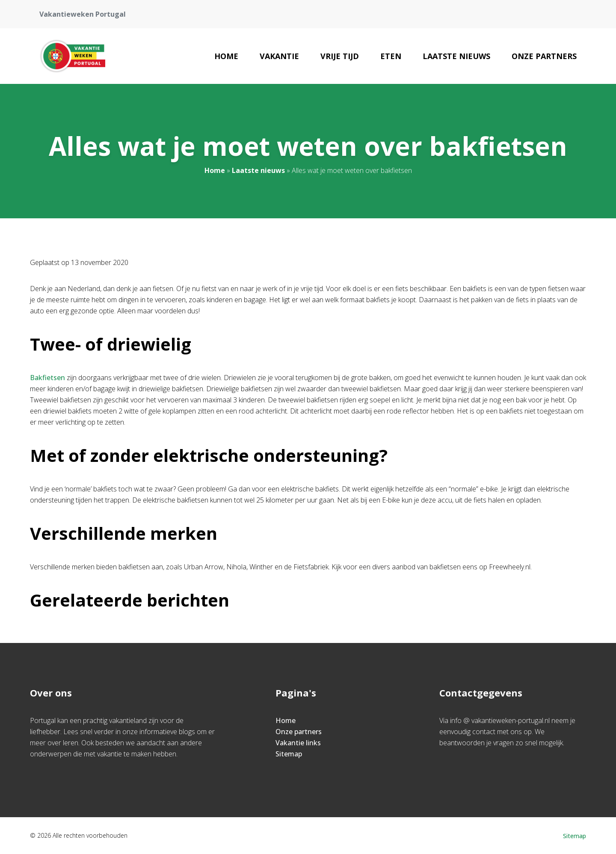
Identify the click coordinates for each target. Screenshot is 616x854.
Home (226, 56)
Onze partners (544, 56)
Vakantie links (298, 743)
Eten (391, 56)
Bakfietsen (47, 378)
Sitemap (289, 754)
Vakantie (279, 56)
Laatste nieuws (456, 56)
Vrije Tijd (340, 56)
